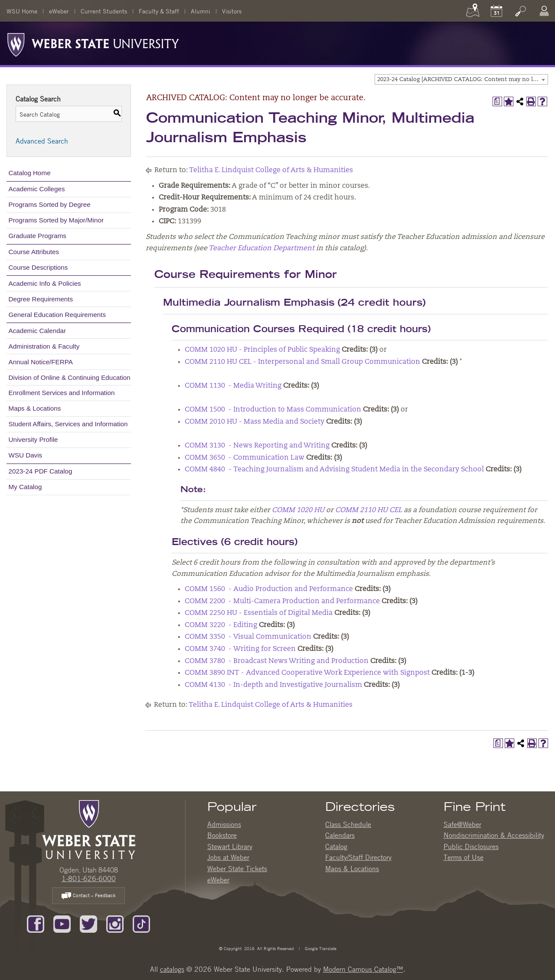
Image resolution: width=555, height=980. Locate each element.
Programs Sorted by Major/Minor (56, 220)
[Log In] (544, 11)
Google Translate (320, 948)
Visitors (232, 11)
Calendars (340, 835)
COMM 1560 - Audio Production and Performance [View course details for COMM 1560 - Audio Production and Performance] (269, 589)
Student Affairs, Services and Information (68, 424)
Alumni (201, 11)
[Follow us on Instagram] (115, 924)
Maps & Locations (35, 408)
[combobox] (461, 79)
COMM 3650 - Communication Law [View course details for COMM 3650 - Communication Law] (245, 458)
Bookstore (222, 835)
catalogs (172, 969)
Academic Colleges (37, 189)
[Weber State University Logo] (93, 42)
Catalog (336, 846)
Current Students (104, 11)
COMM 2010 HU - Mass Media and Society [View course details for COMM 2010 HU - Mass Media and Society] (255, 422)
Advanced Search (42, 141)
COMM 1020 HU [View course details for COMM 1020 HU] (298, 510)
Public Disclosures (471, 846)
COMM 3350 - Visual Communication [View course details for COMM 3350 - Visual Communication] (248, 637)
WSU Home (22, 11)
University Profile (33, 439)
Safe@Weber (462, 824)
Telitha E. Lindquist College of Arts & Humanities (271, 170)
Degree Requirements (41, 299)
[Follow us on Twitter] (88, 924)
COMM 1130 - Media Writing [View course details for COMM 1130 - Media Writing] (233, 386)
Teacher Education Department (261, 248)
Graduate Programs (38, 236)
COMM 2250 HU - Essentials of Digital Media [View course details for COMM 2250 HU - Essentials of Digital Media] (259, 613)
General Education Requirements (57, 315)
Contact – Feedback (88, 896)
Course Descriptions (38, 267)
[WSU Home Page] (89, 829)
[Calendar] (496, 11)
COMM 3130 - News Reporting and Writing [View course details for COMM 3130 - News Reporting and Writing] (257, 446)
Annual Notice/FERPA (41, 362)
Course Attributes (34, 252)
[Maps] (473, 11)
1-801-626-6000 (89, 879)
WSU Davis (26, 455)
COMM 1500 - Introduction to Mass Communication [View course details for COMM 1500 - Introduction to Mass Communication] (273, 410)
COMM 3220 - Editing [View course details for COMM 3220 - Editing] (221, 625)
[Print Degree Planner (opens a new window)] (497, 101)
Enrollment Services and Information (62, 393)
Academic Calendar (38, 331)
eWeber (59, 11)
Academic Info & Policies (45, 283)
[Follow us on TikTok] (141, 924)
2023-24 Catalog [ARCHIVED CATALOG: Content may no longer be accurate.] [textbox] (462, 80)
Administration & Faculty (44, 346)
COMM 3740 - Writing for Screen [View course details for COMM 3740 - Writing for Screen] (240, 649)
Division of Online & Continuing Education (70, 377)
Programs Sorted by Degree (50, 204)
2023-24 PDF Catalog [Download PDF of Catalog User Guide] (41, 471)
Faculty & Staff (159, 11)
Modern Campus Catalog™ (363, 969)
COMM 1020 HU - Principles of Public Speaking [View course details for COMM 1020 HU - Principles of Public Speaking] (262, 350)
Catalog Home (30, 173)
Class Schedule (348, 824)
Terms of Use (464, 857)
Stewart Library (230, 846)
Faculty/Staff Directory (358, 857)
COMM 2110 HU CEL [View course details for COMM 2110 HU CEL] (369, 510)
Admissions (224, 824)
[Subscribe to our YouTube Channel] (62, 924)
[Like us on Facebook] (36, 924)
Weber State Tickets (237, 869)
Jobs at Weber (228, 857)
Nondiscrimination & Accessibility (494, 835)
